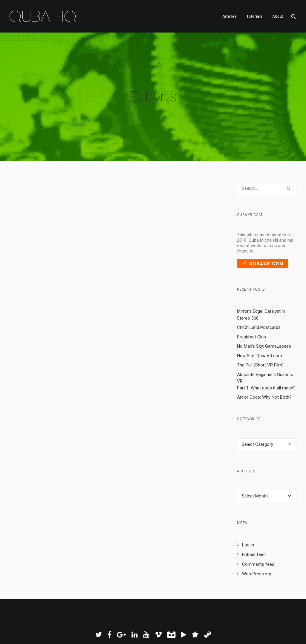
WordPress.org (257, 557)
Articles (230, 16)
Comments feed (258, 547)
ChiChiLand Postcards (259, 310)
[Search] (267, 171)
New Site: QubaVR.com (260, 338)
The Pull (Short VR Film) (260, 347)
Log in (248, 527)
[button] (294, 16)
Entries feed (254, 537)
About (278, 16)
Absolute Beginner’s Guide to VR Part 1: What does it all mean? (266, 364)
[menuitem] (230, 16)
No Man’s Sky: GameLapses (264, 329)
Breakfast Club (251, 319)
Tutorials (255, 16)
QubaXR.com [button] (263, 246)
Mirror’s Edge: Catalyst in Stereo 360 (261, 297)
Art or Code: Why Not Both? (264, 380)
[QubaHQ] (43, 16)
